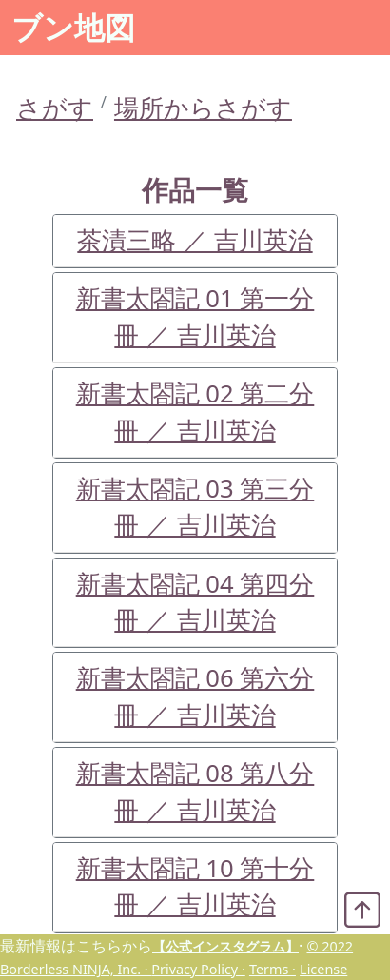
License (323, 969)
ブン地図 (73, 27)
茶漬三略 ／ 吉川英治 (195, 240)
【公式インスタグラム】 (225, 946)
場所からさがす (203, 108)
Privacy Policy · (198, 969)
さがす (55, 108)
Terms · (273, 969)
